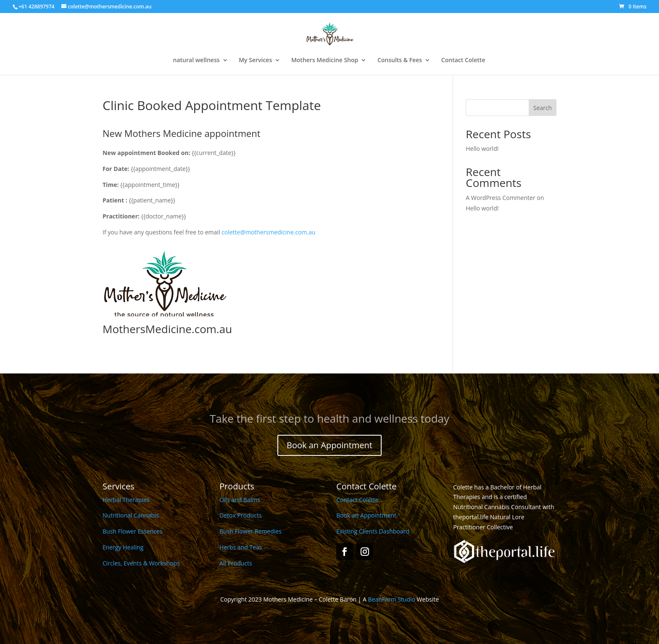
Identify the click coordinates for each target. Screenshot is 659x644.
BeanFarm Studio (392, 599)
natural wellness (196, 60)
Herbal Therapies (126, 500)
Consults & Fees (400, 60)
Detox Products (240, 515)
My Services (255, 60)
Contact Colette (463, 60)
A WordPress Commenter (500, 198)
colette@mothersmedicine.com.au (269, 232)
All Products (236, 563)
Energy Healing (123, 547)
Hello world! (482, 149)
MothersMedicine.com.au (167, 329)
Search (543, 108)
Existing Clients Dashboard (373, 531)
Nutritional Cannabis (131, 515)
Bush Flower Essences (133, 531)
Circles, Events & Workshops (141, 563)
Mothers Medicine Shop (325, 60)
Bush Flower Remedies (250, 531)
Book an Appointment (329, 445)
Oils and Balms (240, 500)
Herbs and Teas (241, 547)
